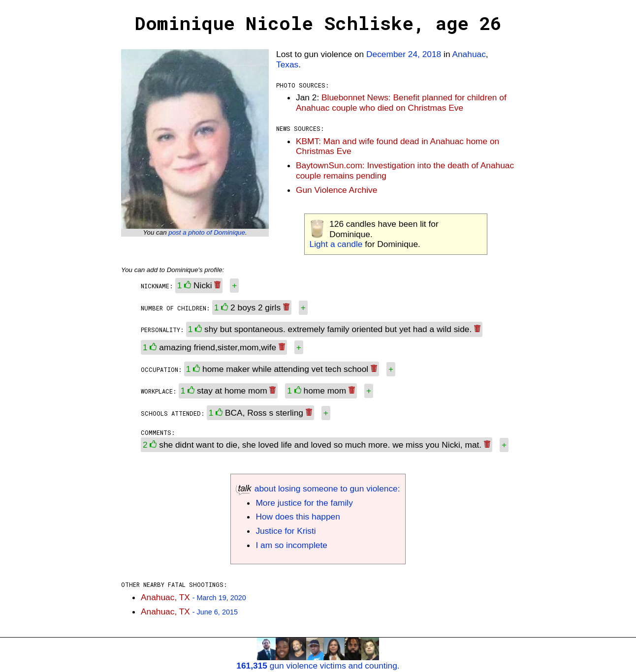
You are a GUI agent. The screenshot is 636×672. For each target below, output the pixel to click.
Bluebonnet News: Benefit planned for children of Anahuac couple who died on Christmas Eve (401, 103)
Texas (287, 64)
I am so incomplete (291, 545)
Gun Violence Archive (336, 190)
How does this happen (298, 517)
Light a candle (336, 244)
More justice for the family (304, 503)
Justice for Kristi (286, 531)
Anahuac (469, 54)
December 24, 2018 (404, 54)
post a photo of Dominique (207, 232)
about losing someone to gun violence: (318, 489)
